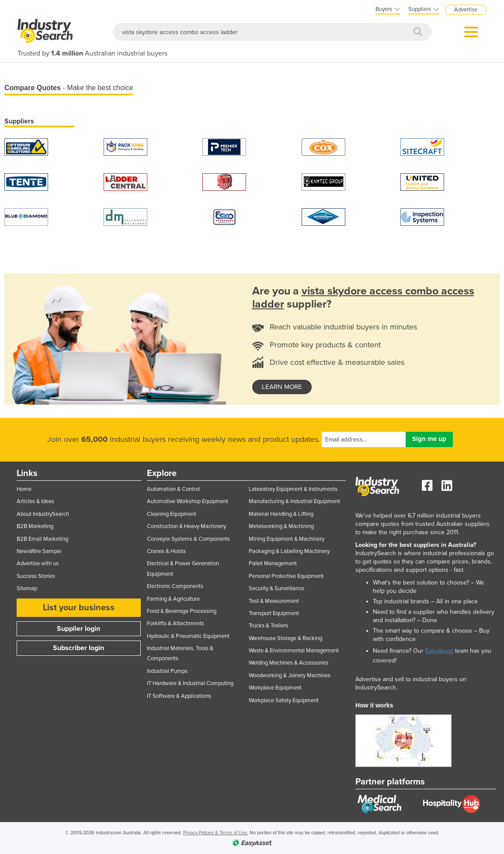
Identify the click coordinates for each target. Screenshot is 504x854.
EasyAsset (439, 651)
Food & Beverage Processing (182, 611)
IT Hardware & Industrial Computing (190, 683)
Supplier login (78, 629)
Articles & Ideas (35, 501)
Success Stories (36, 576)
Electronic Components (175, 586)
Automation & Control (173, 489)
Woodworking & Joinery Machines (290, 675)
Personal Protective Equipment (286, 576)
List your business (79, 608)
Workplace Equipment (275, 688)
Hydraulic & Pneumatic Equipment (188, 636)
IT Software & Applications (179, 696)
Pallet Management (273, 563)
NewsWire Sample (39, 551)
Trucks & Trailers (268, 626)
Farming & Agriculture (173, 599)
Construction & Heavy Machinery (186, 526)
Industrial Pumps (167, 671)
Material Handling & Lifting (281, 514)
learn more (282, 387)
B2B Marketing (35, 526)
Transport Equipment (274, 613)
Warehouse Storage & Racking (285, 638)
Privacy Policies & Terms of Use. (216, 833)
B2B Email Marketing (42, 539)
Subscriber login (78, 648)
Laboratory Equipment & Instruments (293, 489)
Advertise (466, 10)
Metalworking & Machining (281, 526)
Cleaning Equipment (172, 514)
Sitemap (27, 588)
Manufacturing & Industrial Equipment (294, 501)
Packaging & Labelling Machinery (289, 551)
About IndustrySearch (43, 514)
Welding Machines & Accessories (288, 663)
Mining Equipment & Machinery (287, 539)
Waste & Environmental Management (294, 651)
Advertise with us (38, 563)
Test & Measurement (274, 601)
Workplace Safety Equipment (284, 700)
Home (24, 489)
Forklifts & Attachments (176, 623)
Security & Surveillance (276, 588)
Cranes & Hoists (166, 551)
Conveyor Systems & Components (188, 539)
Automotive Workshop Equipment (188, 501)
